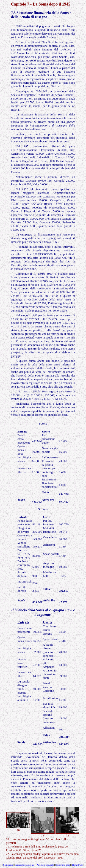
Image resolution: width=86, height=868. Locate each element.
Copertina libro (63, 865)
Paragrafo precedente (25, 865)
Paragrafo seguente (45, 865)
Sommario (8, 865)
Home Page (77, 865)
